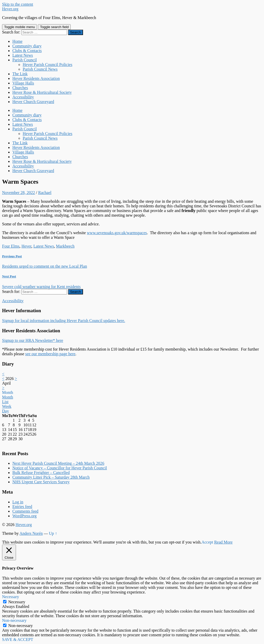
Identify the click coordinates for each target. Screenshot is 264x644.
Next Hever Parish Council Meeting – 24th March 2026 (58, 463)
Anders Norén (31, 533)
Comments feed (25, 511)
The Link (20, 74)
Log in (18, 502)
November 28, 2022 (19, 193)
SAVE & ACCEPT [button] (18, 639)
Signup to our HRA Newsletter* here (33, 340)
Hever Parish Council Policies (47, 65)
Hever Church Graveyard (33, 102)
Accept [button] (207, 542)
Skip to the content (18, 4)
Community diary (27, 46)
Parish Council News (40, 69)
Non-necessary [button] (14, 620)
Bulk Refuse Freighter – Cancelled (41, 473)
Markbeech (65, 246)
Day (6, 411)
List (5, 402)
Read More (224, 542)
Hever (26, 246)
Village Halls (23, 83)
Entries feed (22, 507)
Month (8, 392)
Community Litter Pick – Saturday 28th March (51, 477)
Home (17, 41)
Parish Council (25, 60)
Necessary (17, 602)
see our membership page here (50, 354)
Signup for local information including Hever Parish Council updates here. (64, 321)
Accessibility (23, 97)
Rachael (45, 193)
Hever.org (10, 9)
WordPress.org (24, 516)
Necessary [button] (11, 597)
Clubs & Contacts (27, 51)
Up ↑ (53, 533)
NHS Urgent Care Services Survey (41, 482)
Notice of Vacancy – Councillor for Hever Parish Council (60, 468)
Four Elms (11, 246)
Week (7, 406)
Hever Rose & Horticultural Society (42, 92)
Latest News (23, 55)
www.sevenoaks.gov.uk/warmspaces (117, 233)
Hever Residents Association (36, 78)
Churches (20, 88)
